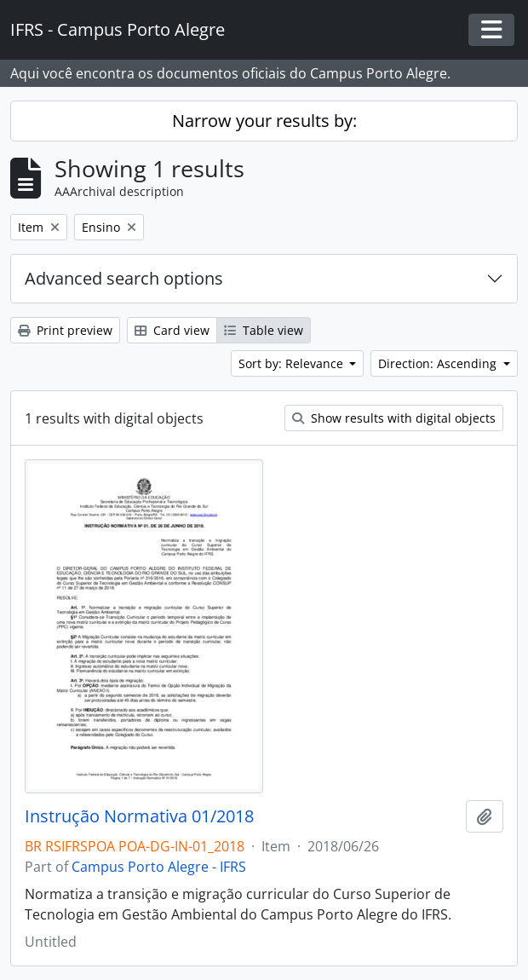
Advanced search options (124, 278)
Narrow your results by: (264, 121)
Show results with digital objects (394, 418)
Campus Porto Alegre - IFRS (159, 867)
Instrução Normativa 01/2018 (139, 816)
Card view (172, 330)
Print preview (65, 330)
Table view (264, 330)
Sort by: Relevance (293, 363)
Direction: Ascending (439, 363)
